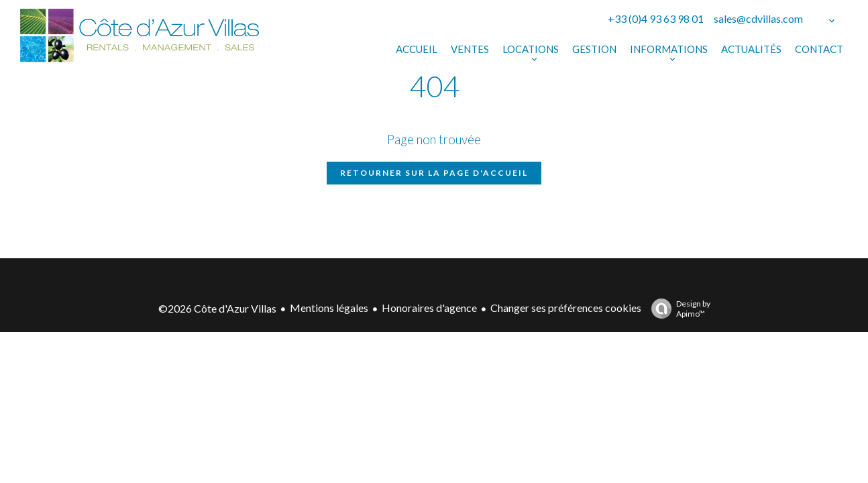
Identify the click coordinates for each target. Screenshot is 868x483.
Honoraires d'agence (429, 308)
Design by (677, 309)
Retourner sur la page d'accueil (434, 173)
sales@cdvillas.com (758, 18)
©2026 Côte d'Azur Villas (217, 308)
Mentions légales (329, 308)
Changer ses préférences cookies (566, 308)
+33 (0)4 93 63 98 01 (656, 18)
